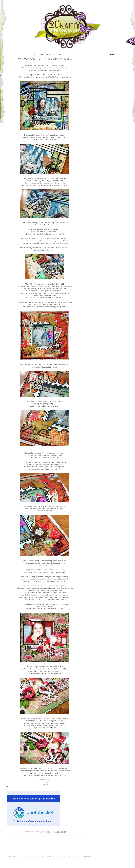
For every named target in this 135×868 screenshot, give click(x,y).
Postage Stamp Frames (45, 565)
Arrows (53, 232)
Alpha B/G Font (41, 286)
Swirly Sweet (46, 719)
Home (49, 856)
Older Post (88, 856)
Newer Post (11, 856)
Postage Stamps (60, 581)
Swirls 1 (58, 671)
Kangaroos (50, 453)
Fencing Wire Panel (42, 135)
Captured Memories (41, 401)
